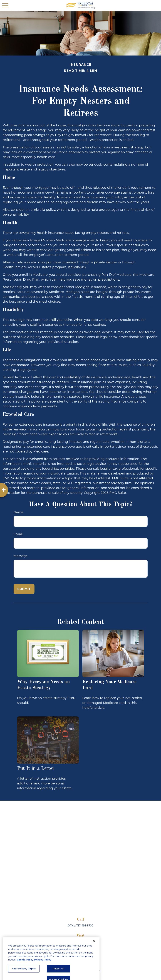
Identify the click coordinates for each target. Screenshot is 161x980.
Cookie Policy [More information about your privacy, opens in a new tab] (25, 976)
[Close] (94, 957)
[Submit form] (24, 589)
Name (18, 512)
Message (21, 556)
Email (18, 534)
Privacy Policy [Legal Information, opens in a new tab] (43, 976)
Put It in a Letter (36, 768)
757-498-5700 (85, 926)
